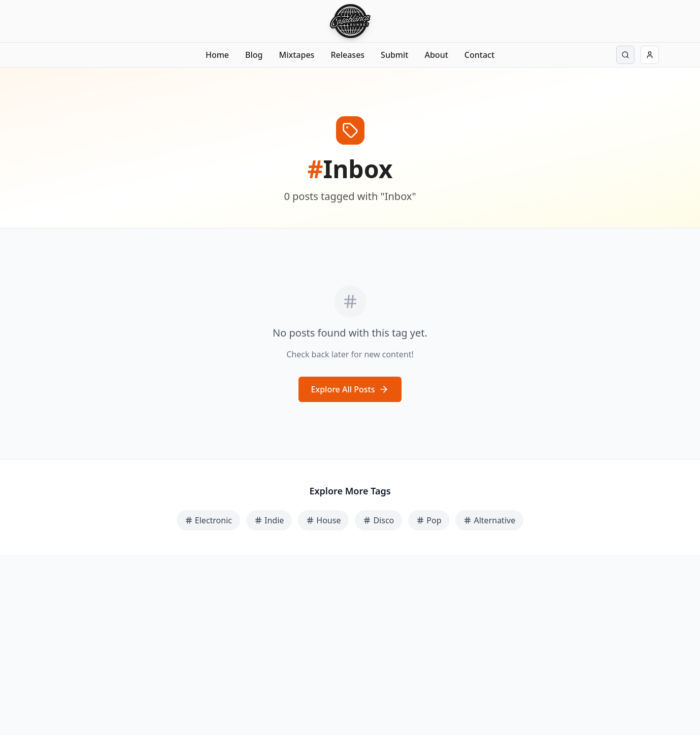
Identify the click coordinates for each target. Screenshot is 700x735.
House (323, 520)
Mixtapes (297, 55)
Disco (378, 520)
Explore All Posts (350, 389)
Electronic (208, 520)
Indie (269, 520)
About (436, 55)
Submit (394, 55)
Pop (429, 520)
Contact (479, 55)
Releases (347, 55)
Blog (254, 55)
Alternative (489, 520)
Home (217, 55)
